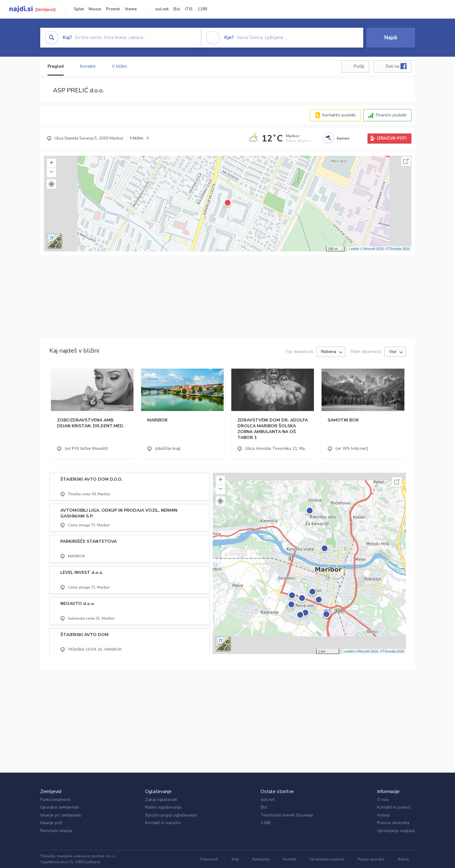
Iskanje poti (51, 823)
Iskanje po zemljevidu (61, 815)
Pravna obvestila (393, 823)
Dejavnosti (209, 859)
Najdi (391, 37)
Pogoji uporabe (371, 859)
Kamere (343, 138)
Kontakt (289, 859)
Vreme (131, 9)
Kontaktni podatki (339, 115)
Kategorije (261, 859)
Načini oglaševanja (163, 807)
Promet (113, 9)
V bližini (119, 66)
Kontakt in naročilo (163, 823)
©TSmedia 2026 (398, 249)
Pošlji (359, 66)
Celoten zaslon (406, 161)
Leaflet (354, 249)
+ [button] (51, 163)
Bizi (177, 9)
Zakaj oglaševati (161, 800)
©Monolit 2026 (373, 249)
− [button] (51, 173)
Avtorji (383, 815)
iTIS (189, 9)
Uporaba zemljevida (59, 807)
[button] (52, 184)
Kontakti (88, 66)
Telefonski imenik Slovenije (287, 815)
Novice (95, 9)
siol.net (162, 9)
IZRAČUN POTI (392, 138)
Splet (79, 9)
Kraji (235, 859)
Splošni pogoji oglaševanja (171, 815)
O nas (383, 800)
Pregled (56, 66)
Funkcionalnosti (55, 800)
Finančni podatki (391, 115)
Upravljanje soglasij (396, 831)
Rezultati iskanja (56, 831)
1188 (202, 9)
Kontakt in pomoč (394, 807)
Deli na (396, 66)
